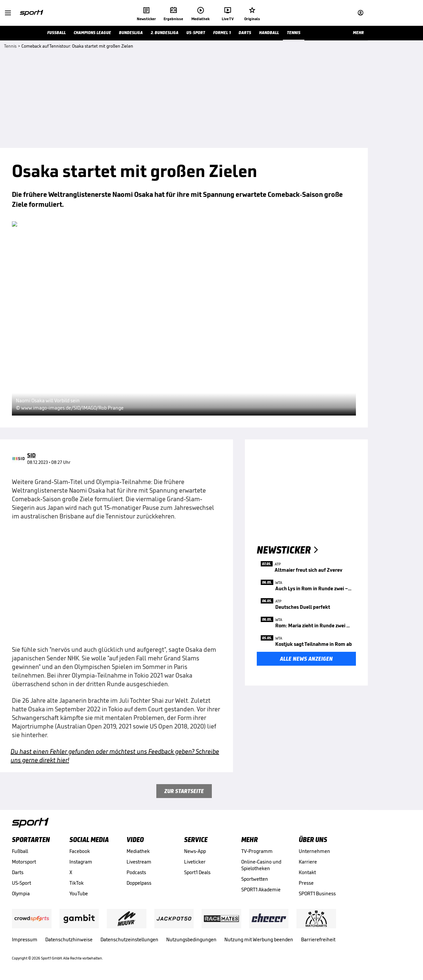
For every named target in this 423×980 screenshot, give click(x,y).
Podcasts (136, 872)
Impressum (25, 939)
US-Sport (21, 883)
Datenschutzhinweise (69, 939)
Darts (18, 872)
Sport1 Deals (197, 872)
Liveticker (195, 862)
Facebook (80, 851)
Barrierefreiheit (318, 939)
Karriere (308, 862)
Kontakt (307, 872)
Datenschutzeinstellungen (129, 939)
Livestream (139, 862)
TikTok (77, 883)
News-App (195, 851)
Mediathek (138, 851)
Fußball (20, 851)
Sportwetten (255, 879)
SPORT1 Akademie (261, 890)
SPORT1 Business (317, 893)
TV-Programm (257, 851)
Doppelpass (139, 883)
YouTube (79, 893)
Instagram (81, 862)
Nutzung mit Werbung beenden (259, 939)
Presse (306, 883)
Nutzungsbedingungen (191, 939)
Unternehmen (314, 851)
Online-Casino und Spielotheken (261, 865)
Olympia (21, 893)
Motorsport (24, 862)
